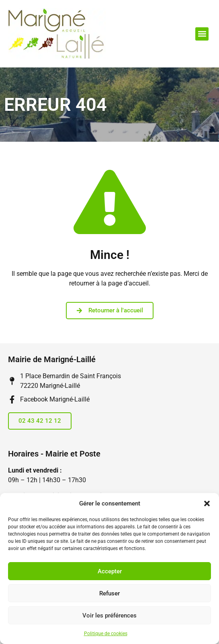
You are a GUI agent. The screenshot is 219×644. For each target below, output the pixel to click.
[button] (207, 503)
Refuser (109, 593)
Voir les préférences (109, 615)
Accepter (110, 571)
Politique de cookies (106, 634)
